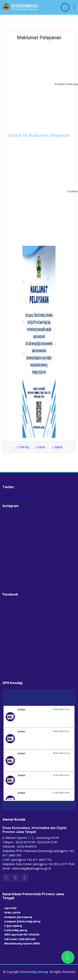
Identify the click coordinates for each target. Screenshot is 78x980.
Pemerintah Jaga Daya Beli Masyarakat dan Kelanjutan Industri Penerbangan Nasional (43, 719)
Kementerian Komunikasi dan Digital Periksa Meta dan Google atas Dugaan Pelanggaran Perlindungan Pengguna (43, 741)
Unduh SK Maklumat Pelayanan (39, 135)
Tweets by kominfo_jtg (18, 495)
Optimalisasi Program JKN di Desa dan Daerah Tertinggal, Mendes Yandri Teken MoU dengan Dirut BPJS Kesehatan (44, 763)
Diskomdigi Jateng (34, 972)
